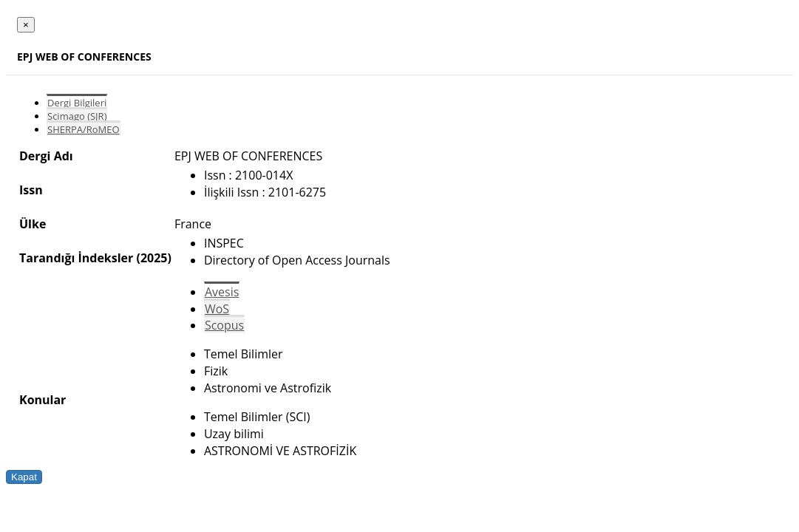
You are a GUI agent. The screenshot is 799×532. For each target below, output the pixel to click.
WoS (217, 309)
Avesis (222, 292)
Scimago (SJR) (77, 116)
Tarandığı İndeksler (76, 258)
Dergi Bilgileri (77, 103)
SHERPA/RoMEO (84, 129)
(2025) (153, 258)
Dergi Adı (46, 156)
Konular (42, 400)
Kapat (24, 477)
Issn (31, 190)
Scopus (224, 325)
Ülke (33, 224)
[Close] (26, 25)
